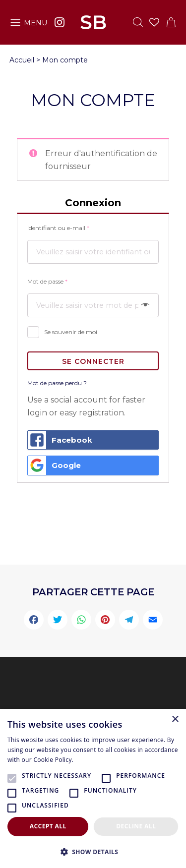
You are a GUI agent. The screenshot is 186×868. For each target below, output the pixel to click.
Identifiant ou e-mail (58, 228)
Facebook (60, 440)
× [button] (175, 720)
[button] (93, 852)
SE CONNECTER (93, 361)
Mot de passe (47, 281)
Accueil (22, 60)
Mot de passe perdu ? (57, 383)
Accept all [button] (48, 826)
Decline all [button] (136, 826)
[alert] (93, 788)
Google (54, 465)
